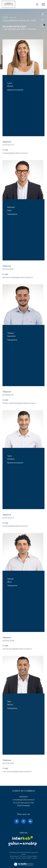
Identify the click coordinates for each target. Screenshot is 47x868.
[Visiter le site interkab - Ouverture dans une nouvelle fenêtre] (23, 838)
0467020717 (23, 797)
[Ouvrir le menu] (43, 4)
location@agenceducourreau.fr (15, 526)
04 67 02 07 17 (8, 145)
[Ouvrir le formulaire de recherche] (37, 4)
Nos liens (18, 858)
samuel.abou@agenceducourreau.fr (17, 649)
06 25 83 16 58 (8, 763)
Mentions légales (32, 856)
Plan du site (23, 856)
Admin (13, 858)
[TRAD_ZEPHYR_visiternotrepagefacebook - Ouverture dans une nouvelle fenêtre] (17, 821)
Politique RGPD (27, 858)
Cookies (35, 858)
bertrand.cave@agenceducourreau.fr (18, 277)
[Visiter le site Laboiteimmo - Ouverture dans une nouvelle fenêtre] (23, 863)
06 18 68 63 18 (8, 395)
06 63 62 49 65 (8, 641)
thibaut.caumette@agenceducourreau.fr (19, 403)
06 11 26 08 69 (8, 269)
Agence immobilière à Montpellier (16, 21)
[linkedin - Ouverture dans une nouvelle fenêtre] (30, 821)
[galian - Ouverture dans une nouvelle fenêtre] (23, 844)
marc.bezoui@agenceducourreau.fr (17, 771)
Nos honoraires (14, 856)
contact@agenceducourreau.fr (15, 153)
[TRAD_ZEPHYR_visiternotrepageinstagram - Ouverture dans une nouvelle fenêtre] (24, 821)
